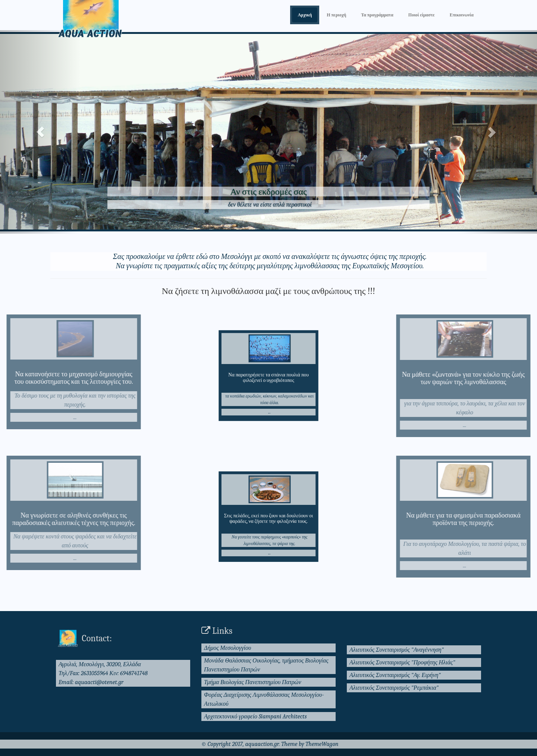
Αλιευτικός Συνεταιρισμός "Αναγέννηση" (397, 650)
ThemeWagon (322, 744)
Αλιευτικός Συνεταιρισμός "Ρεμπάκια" (394, 688)
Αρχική (305, 15)
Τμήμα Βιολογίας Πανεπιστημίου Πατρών (253, 682)
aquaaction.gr (262, 744)
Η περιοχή (336, 15)
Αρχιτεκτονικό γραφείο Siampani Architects (255, 717)
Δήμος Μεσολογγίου (227, 648)
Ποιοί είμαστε (422, 15)
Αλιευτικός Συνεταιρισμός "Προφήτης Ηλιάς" (402, 662)
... (50, 417)
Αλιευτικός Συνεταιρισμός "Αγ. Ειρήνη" (395, 675)
